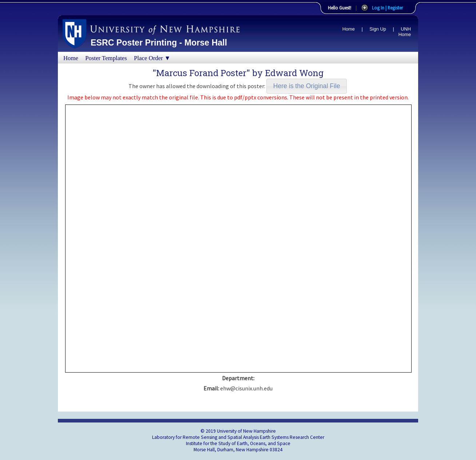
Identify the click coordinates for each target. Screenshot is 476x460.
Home (349, 29)
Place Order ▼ (152, 58)
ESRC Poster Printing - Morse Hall (159, 43)
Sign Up (378, 29)
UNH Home (405, 32)
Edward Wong (294, 73)
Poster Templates (106, 58)
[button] (307, 86)
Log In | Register (387, 8)
